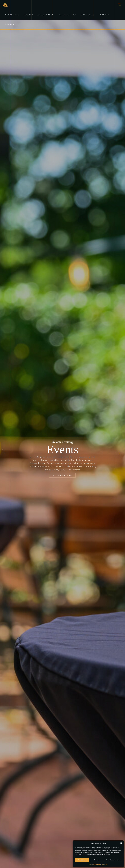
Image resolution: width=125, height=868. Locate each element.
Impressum (105, 864)
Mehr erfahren (62, 475)
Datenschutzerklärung (95, 864)
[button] (121, 843)
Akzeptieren (82, 860)
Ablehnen (97, 860)
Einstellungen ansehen (114, 860)
